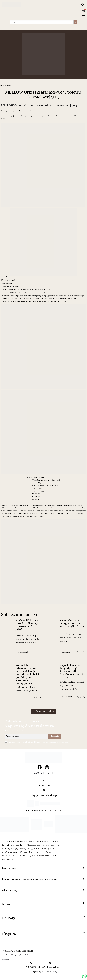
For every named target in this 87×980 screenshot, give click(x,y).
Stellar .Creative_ (49, 972)
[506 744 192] (44, 780)
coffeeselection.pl (43, 773)
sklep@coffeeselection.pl (43, 795)
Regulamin (5, 960)
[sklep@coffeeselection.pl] (44, 790)
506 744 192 (44, 785)
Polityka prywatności (21, 955)
